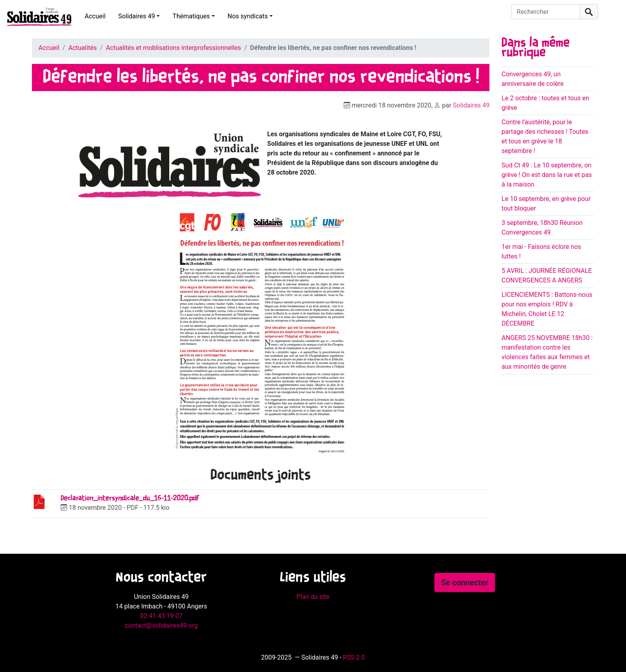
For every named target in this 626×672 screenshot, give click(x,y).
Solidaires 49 (137, 16)
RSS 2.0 (354, 657)
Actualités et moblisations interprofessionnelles (173, 48)
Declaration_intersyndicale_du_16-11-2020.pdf (130, 498)
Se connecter (465, 583)
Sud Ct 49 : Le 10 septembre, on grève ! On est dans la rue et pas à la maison (547, 175)
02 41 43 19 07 (161, 616)
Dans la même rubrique (536, 48)
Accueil (95, 16)
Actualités (82, 48)
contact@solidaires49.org (161, 625)
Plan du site (313, 597)
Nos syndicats (248, 16)
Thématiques (191, 16)
